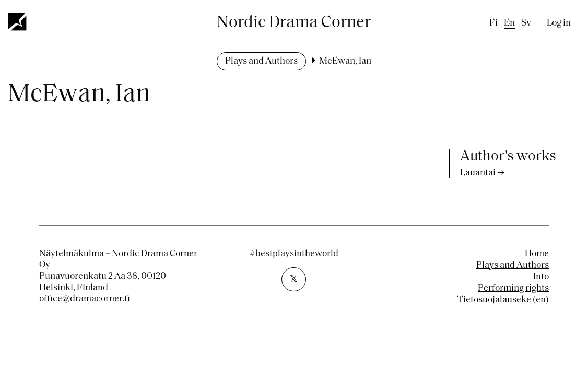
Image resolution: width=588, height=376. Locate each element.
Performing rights (513, 289)
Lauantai (478, 173)
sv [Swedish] (526, 23)
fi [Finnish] (493, 23)
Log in (559, 23)
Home (537, 254)
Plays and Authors (261, 61)
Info (541, 277)
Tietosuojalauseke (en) (503, 300)
